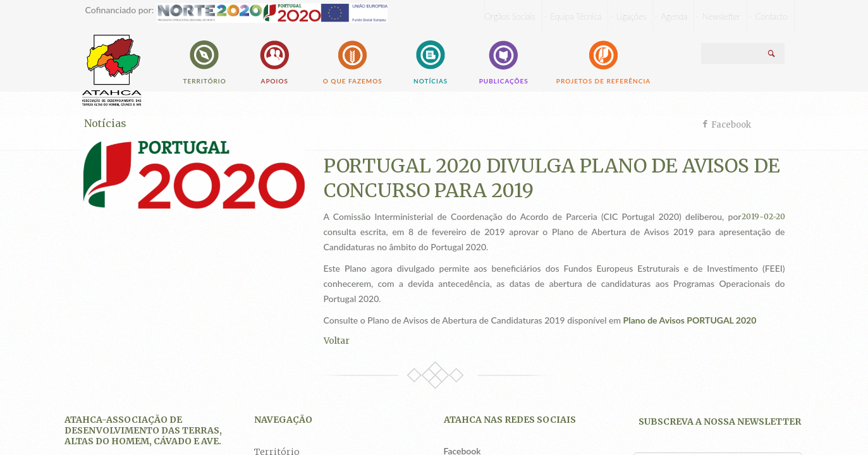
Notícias (431, 61)
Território (205, 61)
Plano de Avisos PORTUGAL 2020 (690, 320)
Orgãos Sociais (510, 16)
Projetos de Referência (603, 61)
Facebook (731, 125)
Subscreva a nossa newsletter (720, 422)
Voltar (337, 341)
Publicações (504, 61)
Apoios (275, 61)
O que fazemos (353, 61)
